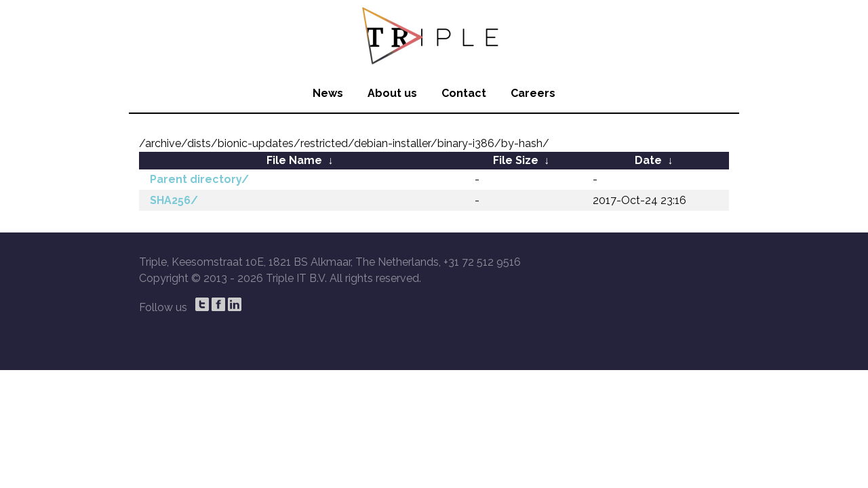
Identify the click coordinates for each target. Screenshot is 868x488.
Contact (464, 93)
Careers (533, 93)
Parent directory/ (199, 179)
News (328, 93)
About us (392, 93)
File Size (516, 160)
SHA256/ (174, 200)
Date (648, 160)
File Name (294, 160)
